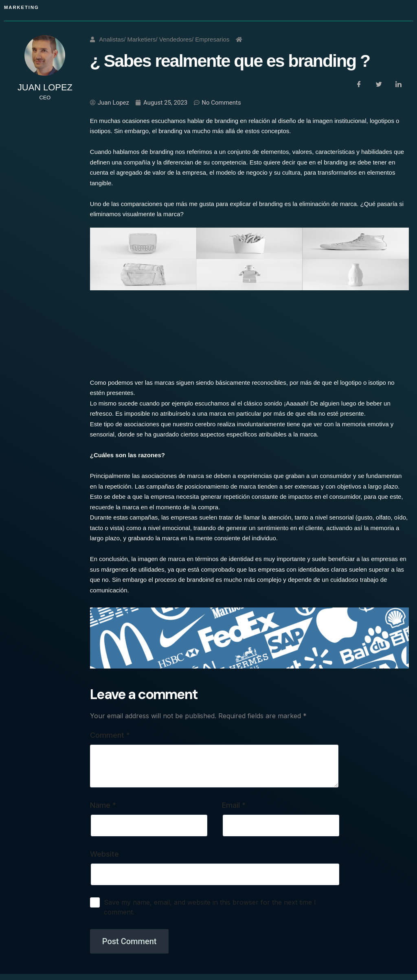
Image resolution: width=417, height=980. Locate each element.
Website (104, 854)
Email (234, 805)
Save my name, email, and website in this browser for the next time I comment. (210, 907)
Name (103, 805)
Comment (110, 735)
